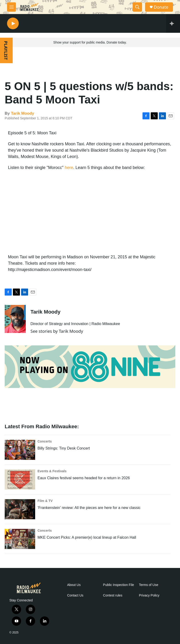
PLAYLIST (6, 50)
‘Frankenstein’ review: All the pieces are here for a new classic (89, 508)
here (69, 168)
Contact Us (75, 595)
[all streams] (173, 23)
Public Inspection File (119, 585)
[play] (13, 24)
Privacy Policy (149, 595)
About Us (74, 585)
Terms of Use (149, 585)
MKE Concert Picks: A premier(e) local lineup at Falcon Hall (87, 537)
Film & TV (45, 501)
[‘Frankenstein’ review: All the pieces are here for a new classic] (20, 509)
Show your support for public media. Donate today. (90, 42)
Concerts (45, 441)
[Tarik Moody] (15, 319)
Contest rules (113, 595)
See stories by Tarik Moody (57, 331)
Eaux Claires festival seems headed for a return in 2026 (84, 478)
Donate (161, 7)
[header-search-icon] (137, 7)
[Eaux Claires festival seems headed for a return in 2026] (20, 479)
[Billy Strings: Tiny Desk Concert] (20, 450)
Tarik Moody (22, 113)
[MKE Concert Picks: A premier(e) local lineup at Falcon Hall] (20, 539)
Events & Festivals (52, 471)
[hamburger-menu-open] (11, 7)
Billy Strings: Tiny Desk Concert (64, 448)
